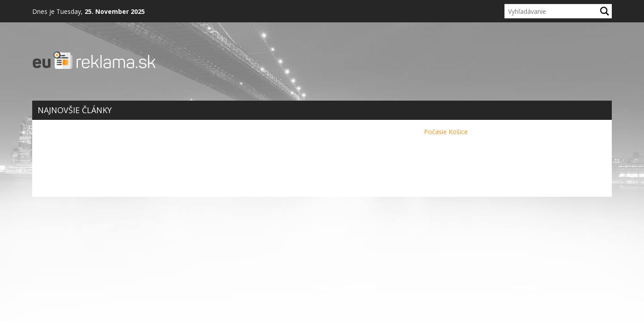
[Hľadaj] (605, 11)
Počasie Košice (446, 132)
